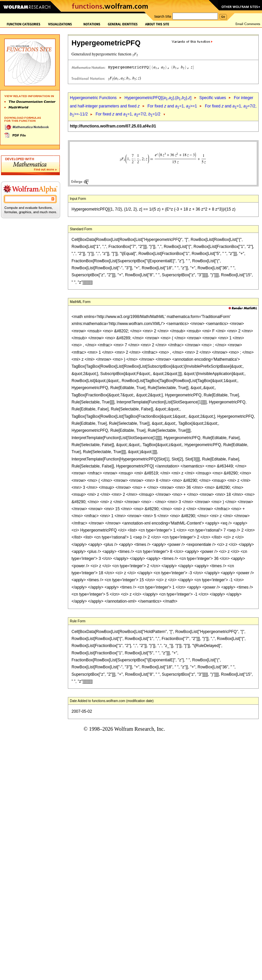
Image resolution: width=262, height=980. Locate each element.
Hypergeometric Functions (93, 98)
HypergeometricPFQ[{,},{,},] (158, 98)
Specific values (213, 98)
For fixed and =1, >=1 (172, 106)
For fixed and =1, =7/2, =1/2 (128, 114)
